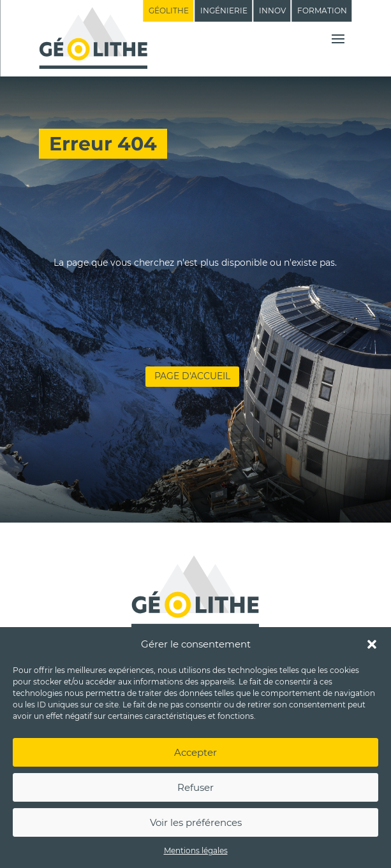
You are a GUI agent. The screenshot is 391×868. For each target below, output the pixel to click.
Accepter (195, 752)
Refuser (195, 787)
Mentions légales (196, 850)
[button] (372, 644)
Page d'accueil (192, 376)
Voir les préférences (196, 822)
